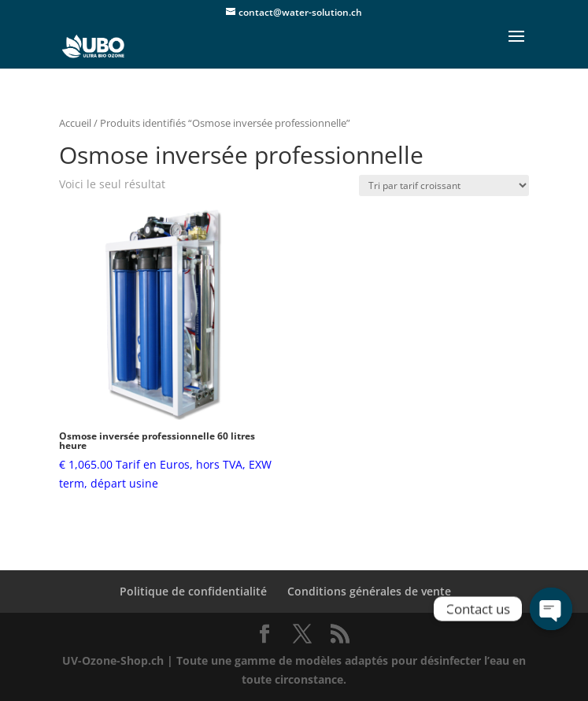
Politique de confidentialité (193, 591)
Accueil (75, 123)
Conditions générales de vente (369, 591)
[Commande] (444, 185)
